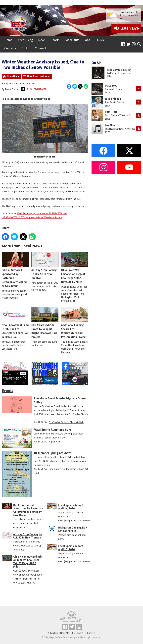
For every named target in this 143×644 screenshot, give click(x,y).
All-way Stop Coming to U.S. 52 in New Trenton (45, 266)
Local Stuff (72, 40)
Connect (40, 48)
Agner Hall (54, 442)
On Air (25, 48)
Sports (55, 40)
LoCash (111, 73)
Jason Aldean (113, 99)
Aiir (81, 637)
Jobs (87, 40)
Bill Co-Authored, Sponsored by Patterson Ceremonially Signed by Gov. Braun (15, 270)
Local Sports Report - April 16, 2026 (71, 507)
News (42, 40)
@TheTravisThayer (34, 89)
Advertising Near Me (59, 633)
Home (8, 40)
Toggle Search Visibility (139, 44)
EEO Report (77, 633)
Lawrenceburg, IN (129, 12)
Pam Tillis (111, 112)
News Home (13, 76)
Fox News (111, 125)
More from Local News (39, 76)
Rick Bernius (114, 70)
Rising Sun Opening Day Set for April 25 (73, 529)
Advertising (25, 40)
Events (7, 391)
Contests (10, 48)
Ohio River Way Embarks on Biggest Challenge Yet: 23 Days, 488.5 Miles (28, 562)
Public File (90, 633)
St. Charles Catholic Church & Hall (66, 422)
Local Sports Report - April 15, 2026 (71, 548)
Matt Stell (111, 86)
